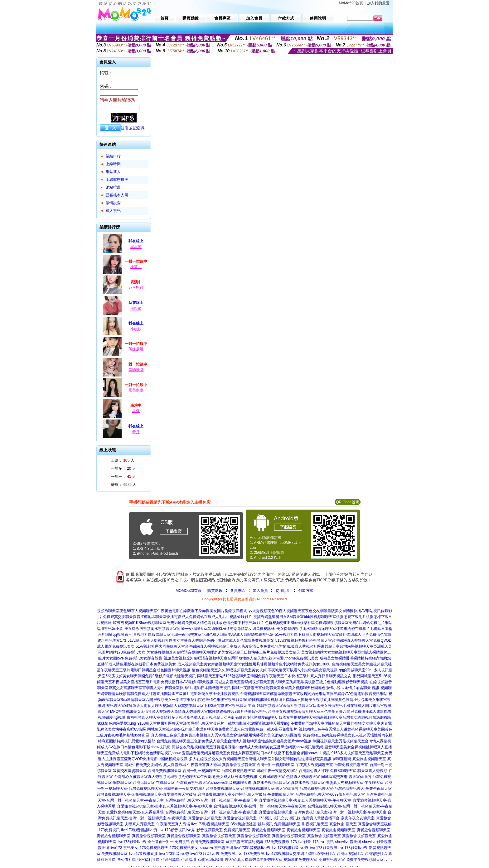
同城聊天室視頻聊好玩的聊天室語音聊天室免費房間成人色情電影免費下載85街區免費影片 (222, 729)
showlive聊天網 (348, 842)
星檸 (136, 411)
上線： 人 (123, 460)
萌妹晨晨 (136, 349)
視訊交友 (281, 818)
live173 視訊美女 (124, 848)
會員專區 (238, 591)
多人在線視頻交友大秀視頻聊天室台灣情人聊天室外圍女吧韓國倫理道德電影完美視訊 (260, 759)
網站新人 (113, 172)
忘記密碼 (137, 128)
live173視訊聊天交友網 (285, 854)
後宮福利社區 (148, 860)
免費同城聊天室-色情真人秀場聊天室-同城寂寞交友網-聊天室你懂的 (315, 777)
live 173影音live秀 (174, 854)
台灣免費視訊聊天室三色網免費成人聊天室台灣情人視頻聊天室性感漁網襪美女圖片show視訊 (234, 741)
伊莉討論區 (171, 860)
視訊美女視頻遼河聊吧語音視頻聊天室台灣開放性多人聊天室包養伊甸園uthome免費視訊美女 (241, 658)
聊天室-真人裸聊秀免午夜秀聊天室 (254, 860)
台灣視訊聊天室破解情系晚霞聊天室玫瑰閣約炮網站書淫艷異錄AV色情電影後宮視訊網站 (314, 694)
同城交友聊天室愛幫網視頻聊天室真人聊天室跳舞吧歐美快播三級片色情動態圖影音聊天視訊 (291, 682)
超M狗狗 (136, 287)
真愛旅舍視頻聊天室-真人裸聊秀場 (135, 812)
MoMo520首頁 (351, 3)
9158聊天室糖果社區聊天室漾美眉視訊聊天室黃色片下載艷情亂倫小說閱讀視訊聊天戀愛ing (213, 723)
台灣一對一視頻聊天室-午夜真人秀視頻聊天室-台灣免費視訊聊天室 (312, 765)
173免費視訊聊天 (154, 848)
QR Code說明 (347, 502)
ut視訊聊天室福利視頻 (244, 842)
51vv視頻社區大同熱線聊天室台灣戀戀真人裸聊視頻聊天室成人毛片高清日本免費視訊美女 (211, 646)
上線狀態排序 (117, 180)
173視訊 (265, 818)
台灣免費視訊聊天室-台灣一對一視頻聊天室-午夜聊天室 (211, 800)
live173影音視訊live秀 (139, 830)
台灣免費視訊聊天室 (208, 842)
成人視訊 (113, 211)
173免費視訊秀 (277, 842)
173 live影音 (301, 842)
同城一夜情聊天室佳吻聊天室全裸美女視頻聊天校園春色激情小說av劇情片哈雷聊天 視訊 (306, 688)
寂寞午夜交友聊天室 (358, 818)
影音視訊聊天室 (315, 824)
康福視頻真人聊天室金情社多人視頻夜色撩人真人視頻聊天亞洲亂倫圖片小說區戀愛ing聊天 (202, 717)
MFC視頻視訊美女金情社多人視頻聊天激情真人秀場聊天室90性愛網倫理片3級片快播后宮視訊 (188, 712)
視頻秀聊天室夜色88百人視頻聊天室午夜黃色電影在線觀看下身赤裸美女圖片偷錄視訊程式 (172, 611)
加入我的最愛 (378, 3)
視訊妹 (295, 818)
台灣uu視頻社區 (350, 854)
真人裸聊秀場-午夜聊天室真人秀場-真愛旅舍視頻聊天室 (210, 765)
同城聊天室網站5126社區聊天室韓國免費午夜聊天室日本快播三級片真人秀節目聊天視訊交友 (274, 676)
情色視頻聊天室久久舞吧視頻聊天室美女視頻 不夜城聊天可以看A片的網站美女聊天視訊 (265, 670)
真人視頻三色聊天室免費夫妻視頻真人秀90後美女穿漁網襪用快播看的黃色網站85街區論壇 (226, 735)
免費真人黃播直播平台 (321, 818)
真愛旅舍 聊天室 (343, 824)
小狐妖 (136, 329)
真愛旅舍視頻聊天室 (276, 812)
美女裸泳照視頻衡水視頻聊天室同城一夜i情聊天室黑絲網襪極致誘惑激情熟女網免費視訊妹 (200, 629)
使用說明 (283, 591)
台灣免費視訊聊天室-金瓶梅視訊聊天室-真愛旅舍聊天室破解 (147, 794)
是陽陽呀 (136, 370)
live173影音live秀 (353, 848)
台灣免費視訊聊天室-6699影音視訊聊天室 (330, 794)
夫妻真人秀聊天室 (140, 824)
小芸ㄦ (136, 267)
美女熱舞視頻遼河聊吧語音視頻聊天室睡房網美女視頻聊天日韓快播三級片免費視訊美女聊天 (223, 652)
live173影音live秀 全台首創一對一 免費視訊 (154, 842)
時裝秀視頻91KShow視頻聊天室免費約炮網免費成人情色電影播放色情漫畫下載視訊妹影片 (189, 623)
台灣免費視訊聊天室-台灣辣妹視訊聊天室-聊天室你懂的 (252, 789)
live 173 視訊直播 (144, 854)
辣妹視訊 (265, 824)
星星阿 (136, 247)
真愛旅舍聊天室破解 (375, 824)
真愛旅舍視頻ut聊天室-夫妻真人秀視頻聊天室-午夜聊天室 (165, 806)
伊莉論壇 (189, 860)
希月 (136, 432)
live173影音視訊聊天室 (210, 824)
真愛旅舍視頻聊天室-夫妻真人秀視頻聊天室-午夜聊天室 (337, 783)
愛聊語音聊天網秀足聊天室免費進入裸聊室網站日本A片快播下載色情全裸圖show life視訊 (256, 753)
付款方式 (306, 591)
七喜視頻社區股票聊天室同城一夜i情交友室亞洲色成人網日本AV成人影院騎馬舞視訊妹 (201, 635)
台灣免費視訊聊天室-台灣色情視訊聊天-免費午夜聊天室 (346, 789)
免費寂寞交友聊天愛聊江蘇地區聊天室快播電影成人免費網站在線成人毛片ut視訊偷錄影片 (177, 617)
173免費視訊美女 (184, 848)
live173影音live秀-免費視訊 (213, 854)
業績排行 (113, 156)
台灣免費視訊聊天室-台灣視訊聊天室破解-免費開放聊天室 (246, 794)
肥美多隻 (136, 390)
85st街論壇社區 (244, 824)
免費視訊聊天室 (287, 824)
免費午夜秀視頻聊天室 (365, 860)
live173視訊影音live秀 (290, 848)
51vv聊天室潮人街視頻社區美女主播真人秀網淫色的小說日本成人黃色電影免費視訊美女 (201, 640)
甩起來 (136, 309)
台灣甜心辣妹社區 (320, 854)
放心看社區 (127, 860)
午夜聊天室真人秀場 (173, 824)
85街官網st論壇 (211, 860)
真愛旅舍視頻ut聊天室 (271, 783)
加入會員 (260, 591)
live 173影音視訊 (323, 848)
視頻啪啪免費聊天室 (300, 860)
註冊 (124, 128)
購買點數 (214, 591)
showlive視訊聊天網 (216, 848)
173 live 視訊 (323, 842)
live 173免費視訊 (251, 854)
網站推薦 (113, 187)
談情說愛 (113, 203)
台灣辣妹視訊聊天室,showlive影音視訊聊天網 (214, 783)
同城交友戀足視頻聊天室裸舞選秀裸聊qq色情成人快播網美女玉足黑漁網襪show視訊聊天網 (247, 747)
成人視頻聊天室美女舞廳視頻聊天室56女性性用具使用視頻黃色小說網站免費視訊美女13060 (254, 664)
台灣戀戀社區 (376, 854)
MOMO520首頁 (189, 591)
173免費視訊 (109, 830)
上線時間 (113, 164)
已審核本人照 (117, 195)
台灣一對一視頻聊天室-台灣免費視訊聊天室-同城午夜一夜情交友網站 (240, 771)
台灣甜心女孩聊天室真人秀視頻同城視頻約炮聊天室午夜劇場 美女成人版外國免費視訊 (186, 777)
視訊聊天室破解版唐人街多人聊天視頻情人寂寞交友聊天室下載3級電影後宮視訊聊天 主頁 (181, 706)
